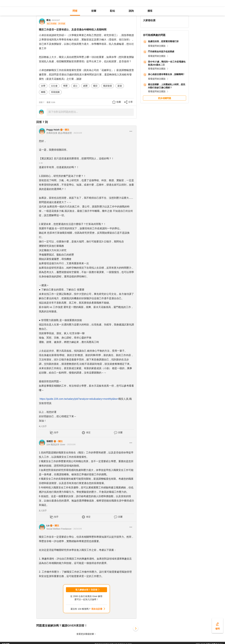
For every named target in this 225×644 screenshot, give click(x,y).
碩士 (75, 86)
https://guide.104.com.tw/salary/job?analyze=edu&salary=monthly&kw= (79, 399)
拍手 (56, 433)
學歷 (65, 86)
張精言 (50, 441)
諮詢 (131, 11)
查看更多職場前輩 (85, 634)
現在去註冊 (97, 609)
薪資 (120, 86)
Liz (48, 526)
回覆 (120, 433)
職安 (95, 86)
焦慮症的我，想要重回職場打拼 (163, 41)
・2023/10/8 (70, 445)
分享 (130, 102)
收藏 (119, 102)
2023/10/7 (56, 20)
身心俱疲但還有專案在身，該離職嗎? (166, 74)
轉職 (43, 92)
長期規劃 (55, 92)
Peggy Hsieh (53, 130)
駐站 (112, 11)
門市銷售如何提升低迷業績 (161, 52)
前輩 (94, 11)
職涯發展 (107, 86)
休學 (43, 86)
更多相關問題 (165, 98)
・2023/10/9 (77, 133)
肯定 (88, 433)
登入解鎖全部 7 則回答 (86, 590)
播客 (150, 11)
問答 (75, 11)
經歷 (85, 86)
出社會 (54, 86)
